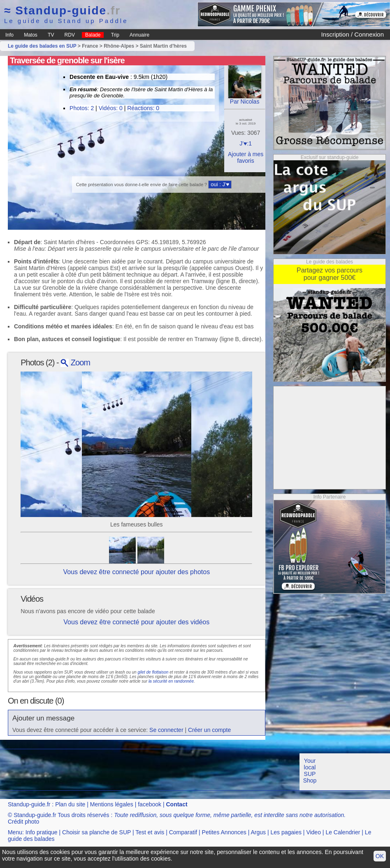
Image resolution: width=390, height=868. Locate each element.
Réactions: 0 (143, 108)
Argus (258, 832)
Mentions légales (112, 804)
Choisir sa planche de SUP (96, 832)
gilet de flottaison (153, 672)
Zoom (75, 362)
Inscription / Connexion (352, 34)
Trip (115, 35)
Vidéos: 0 (111, 108)
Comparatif (183, 832)
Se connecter (166, 730)
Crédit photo (23, 822)
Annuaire (139, 35)
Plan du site (70, 804)
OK (380, 856)
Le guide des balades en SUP (42, 46)
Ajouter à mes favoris (246, 157)
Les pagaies (286, 832)
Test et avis (150, 832)
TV (51, 35)
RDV (70, 35)
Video (313, 832)
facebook (150, 804)
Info (9, 35)
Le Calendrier (343, 832)
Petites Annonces (224, 832)
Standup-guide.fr (29, 804)
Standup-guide (62, 10)
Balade (93, 35)
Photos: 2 (82, 108)
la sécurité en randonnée (171, 681)
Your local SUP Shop (310, 771)
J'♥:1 (246, 143)
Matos (31, 35)
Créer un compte (209, 730)
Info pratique (42, 832)
